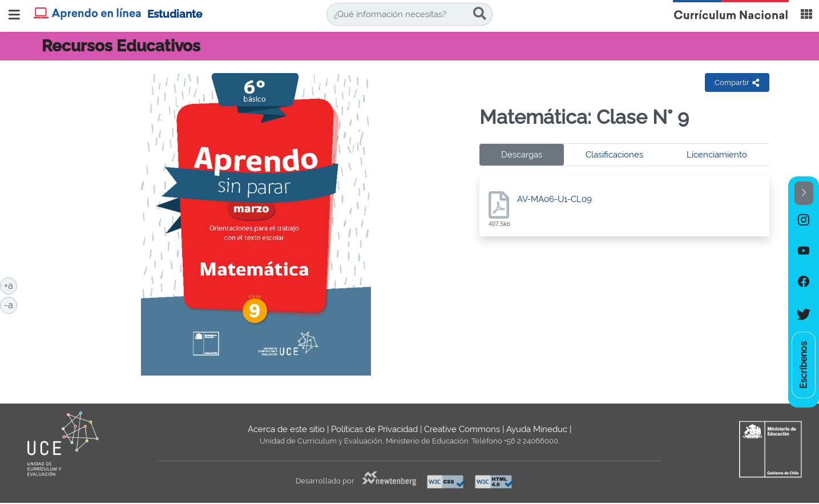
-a (11, 304)
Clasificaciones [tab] (614, 155)
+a (11, 285)
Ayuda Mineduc (537, 429)
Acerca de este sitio (286, 429)
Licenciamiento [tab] (717, 155)
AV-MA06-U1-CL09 (554, 199)
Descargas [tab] (522, 155)
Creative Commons (462, 429)
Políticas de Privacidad (374, 429)
